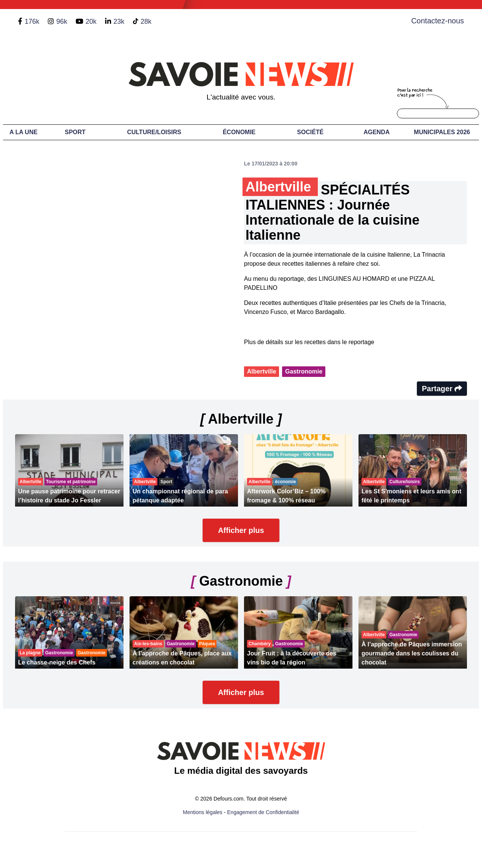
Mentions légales (203, 812)
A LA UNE (23, 132)
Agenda (376, 132)
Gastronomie (304, 371)
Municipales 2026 (442, 132)
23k (119, 21)
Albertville (262, 371)
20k (91, 21)
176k (32, 21)
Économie (239, 132)
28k (146, 21)
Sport (75, 132)
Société (310, 132)
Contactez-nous (438, 21)
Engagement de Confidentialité (263, 812)
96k (62, 21)
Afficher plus (241, 530)
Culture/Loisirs (154, 132)
